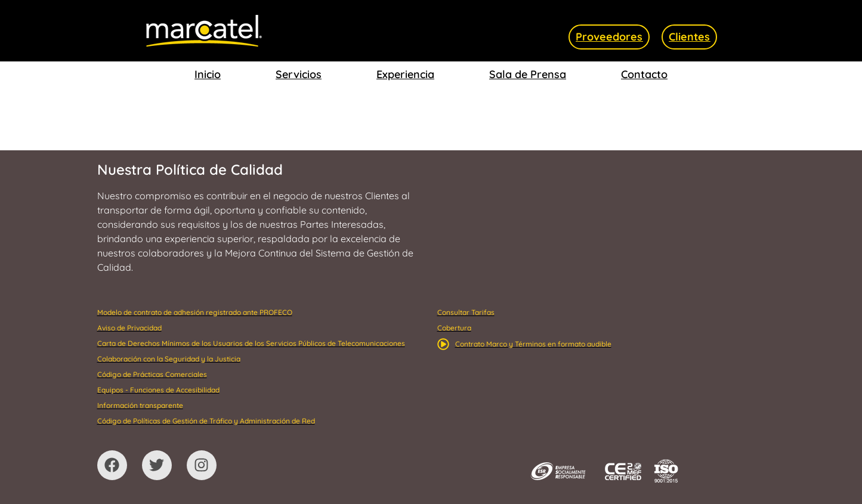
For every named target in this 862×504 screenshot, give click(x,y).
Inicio (208, 74)
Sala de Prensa (528, 74)
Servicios (299, 74)
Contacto (644, 74)
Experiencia (405, 74)
